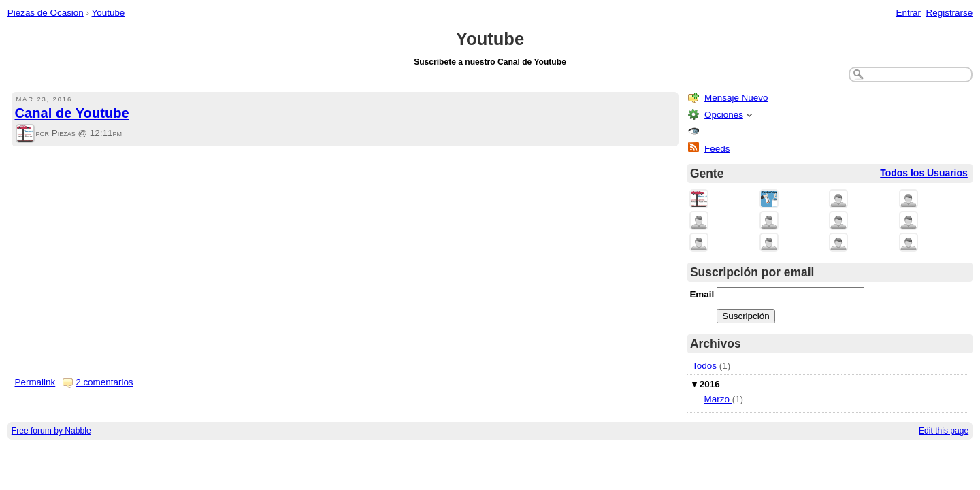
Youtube (109, 13)
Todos (704, 366)
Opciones (724, 115)
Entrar (908, 13)
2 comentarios (104, 382)
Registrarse (950, 13)
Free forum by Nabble (51, 431)
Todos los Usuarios (924, 173)
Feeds (717, 149)
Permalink (35, 382)
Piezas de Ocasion (46, 13)
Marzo (718, 399)
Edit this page (944, 431)
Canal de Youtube (72, 113)
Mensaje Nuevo (736, 98)
